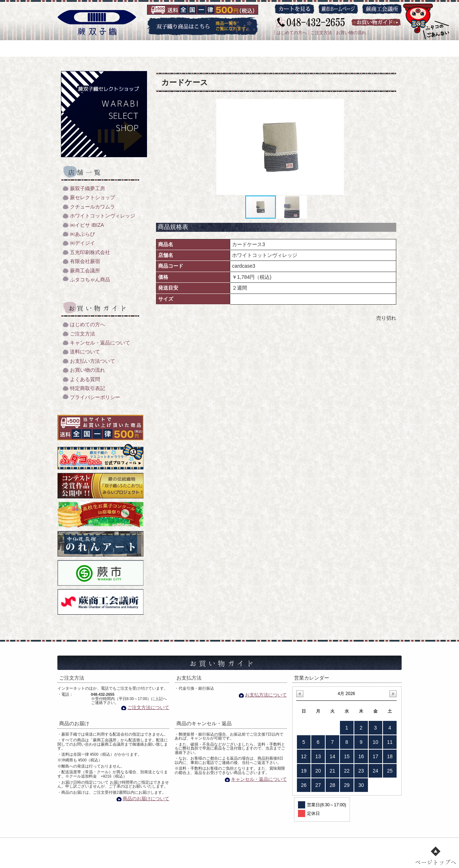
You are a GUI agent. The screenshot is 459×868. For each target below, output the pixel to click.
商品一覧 (213, 845)
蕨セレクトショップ (93, 198)
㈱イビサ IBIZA (87, 225)
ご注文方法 (321, 33)
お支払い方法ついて (93, 361)
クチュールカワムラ (93, 207)
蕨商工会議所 (85, 271)
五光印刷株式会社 (90, 252)
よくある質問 (85, 379)
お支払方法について (266, 695)
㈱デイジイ (82, 243)
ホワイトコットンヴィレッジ (103, 216)
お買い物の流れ (351, 33)
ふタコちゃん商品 (90, 280)
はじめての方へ (292, 33)
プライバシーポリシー (95, 397)
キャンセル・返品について (100, 343)
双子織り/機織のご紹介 (164, 845)
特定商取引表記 (87, 388)
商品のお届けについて (146, 799)
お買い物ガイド (290, 845)
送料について (85, 352)
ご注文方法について (148, 707)
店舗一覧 (248, 845)
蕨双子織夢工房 (87, 189)
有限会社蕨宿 (85, 261)
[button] (341, 147)
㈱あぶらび (82, 234)
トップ (117, 845)
